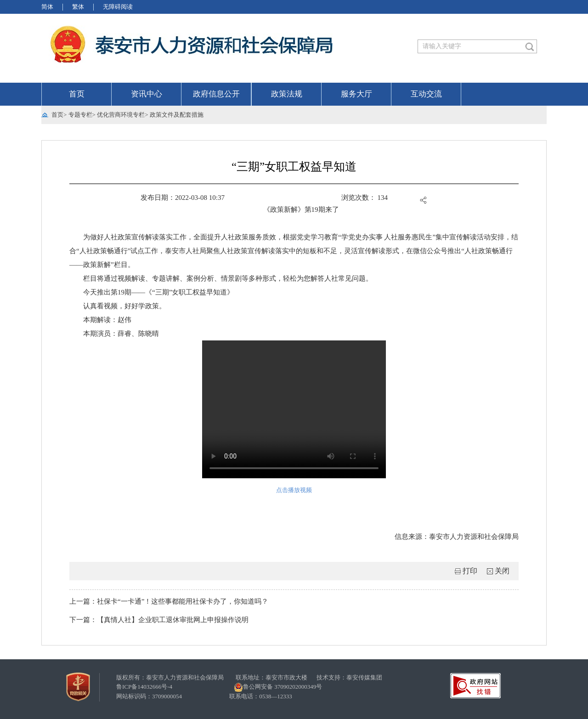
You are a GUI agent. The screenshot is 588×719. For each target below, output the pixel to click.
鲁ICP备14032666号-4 (144, 687)
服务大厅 (356, 94)
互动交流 (426, 94)
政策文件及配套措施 (177, 115)
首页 (77, 94)
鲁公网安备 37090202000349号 (278, 687)
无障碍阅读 (118, 7)
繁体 (78, 7)
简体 (47, 7)
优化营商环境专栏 (121, 115)
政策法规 (287, 94)
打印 (470, 571)
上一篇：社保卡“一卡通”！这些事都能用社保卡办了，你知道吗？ (169, 601)
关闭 (502, 571)
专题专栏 (80, 115)
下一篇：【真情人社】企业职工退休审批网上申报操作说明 (159, 620)
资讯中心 (147, 94)
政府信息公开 (216, 94)
